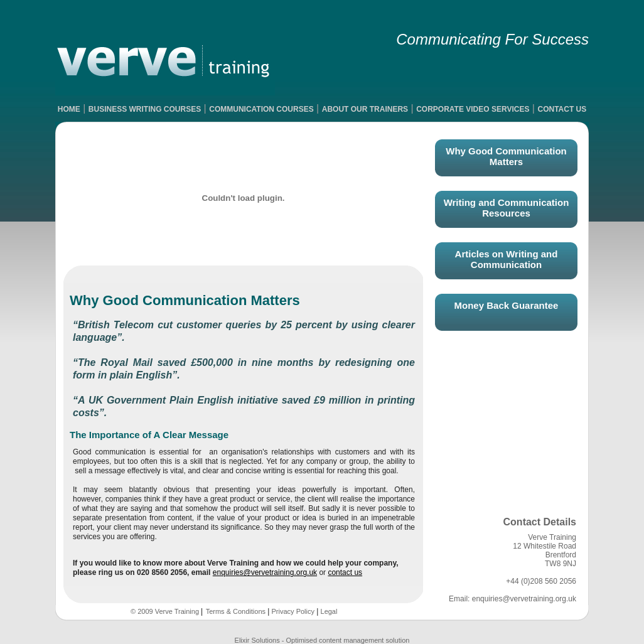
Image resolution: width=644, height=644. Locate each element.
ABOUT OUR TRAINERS (365, 109)
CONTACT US (562, 109)
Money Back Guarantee (507, 305)
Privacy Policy (292, 611)
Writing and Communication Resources (507, 208)
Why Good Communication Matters (506, 156)
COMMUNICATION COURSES (261, 109)
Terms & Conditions (236, 611)
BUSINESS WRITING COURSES (145, 109)
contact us (345, 572)
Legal (328, 611)
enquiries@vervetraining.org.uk (265, 572)
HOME (69, 109)
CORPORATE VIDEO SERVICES (473, 109)
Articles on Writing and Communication (507, 259)
